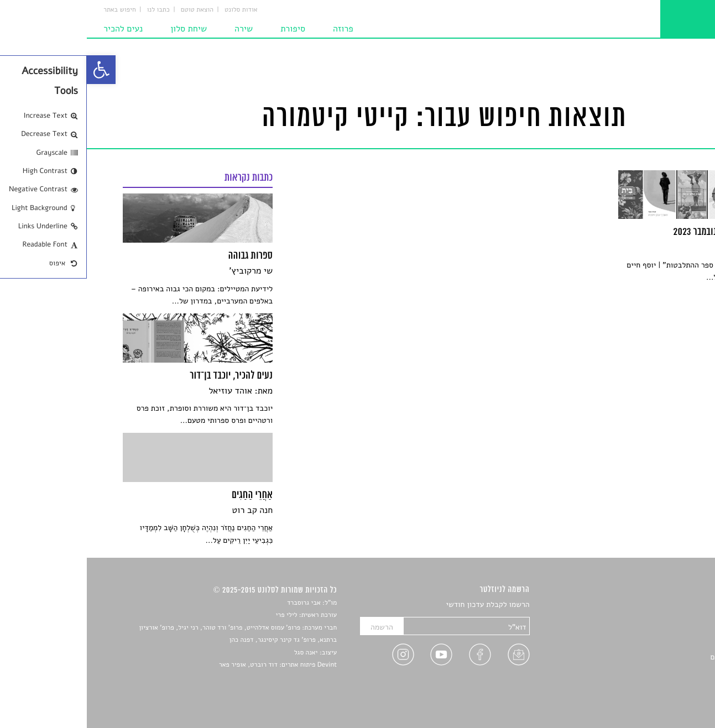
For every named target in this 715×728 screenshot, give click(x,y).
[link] (14, 70)
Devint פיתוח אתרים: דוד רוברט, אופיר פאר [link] (191, 665)
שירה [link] (157, 29)
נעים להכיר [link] (36, 29)
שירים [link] (670, 618)
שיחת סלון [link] (102, 29)
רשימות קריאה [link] (657, 644)
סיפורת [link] (206, 29)
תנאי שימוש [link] (661, 696)
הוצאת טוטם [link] (110, 10)
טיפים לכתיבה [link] (658, 670)
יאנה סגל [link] (219, 653)
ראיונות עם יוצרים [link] (651, 657)
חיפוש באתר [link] (33, 10)
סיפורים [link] (667, 605)
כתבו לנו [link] (72, 10)
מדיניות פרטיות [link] (655, 683)
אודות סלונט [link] (154, 10)
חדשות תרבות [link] (658, 631)
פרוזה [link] (256, 29)
